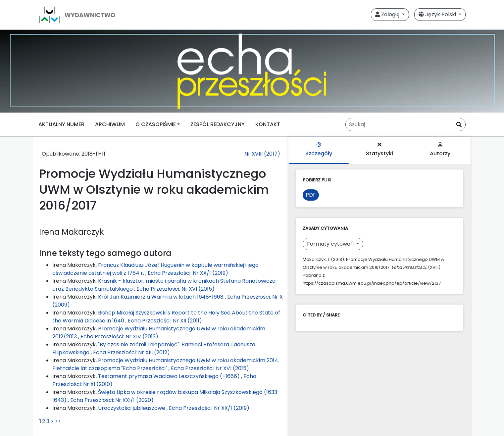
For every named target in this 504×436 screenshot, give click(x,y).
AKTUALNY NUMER (61, 124)
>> (58, 421)
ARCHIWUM (110, 124)
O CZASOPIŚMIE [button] (156, 124)
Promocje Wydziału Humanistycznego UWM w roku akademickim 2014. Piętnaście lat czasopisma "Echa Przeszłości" (166, 364)
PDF (311, 195)
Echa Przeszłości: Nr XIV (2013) (119, 337)
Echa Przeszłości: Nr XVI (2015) (176, 289)
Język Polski (438, 14)
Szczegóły (319, 150)
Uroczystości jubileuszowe (132, 408)
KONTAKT (268, 124)
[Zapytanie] (405, 124)
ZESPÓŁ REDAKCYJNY (218, 124)
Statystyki (379, 150)
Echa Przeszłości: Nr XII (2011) (165, 321)
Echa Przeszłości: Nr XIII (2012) (131, 352)
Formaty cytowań (331, 244)
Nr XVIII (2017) (262, 154)
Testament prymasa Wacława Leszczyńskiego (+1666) (170, 376)
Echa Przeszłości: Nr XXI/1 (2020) (112, 400)
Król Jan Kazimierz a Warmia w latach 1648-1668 (161, 297)
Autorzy (440, 150)
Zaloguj (388, 14)
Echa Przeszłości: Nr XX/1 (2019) (188, 273)
